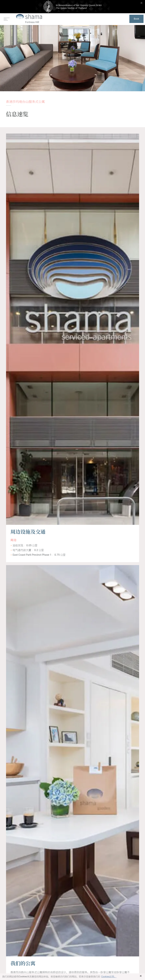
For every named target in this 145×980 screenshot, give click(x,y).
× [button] (141, 976)
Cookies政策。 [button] (109, 977)
